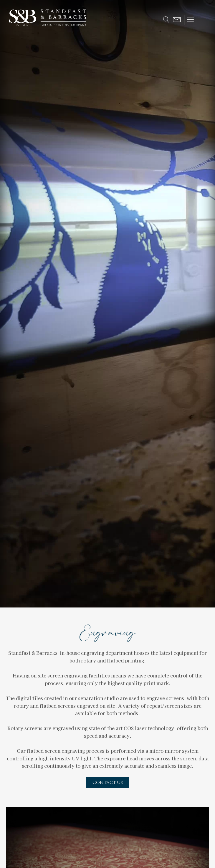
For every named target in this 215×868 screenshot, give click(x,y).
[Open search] (166, 20)
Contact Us (108, 782)
